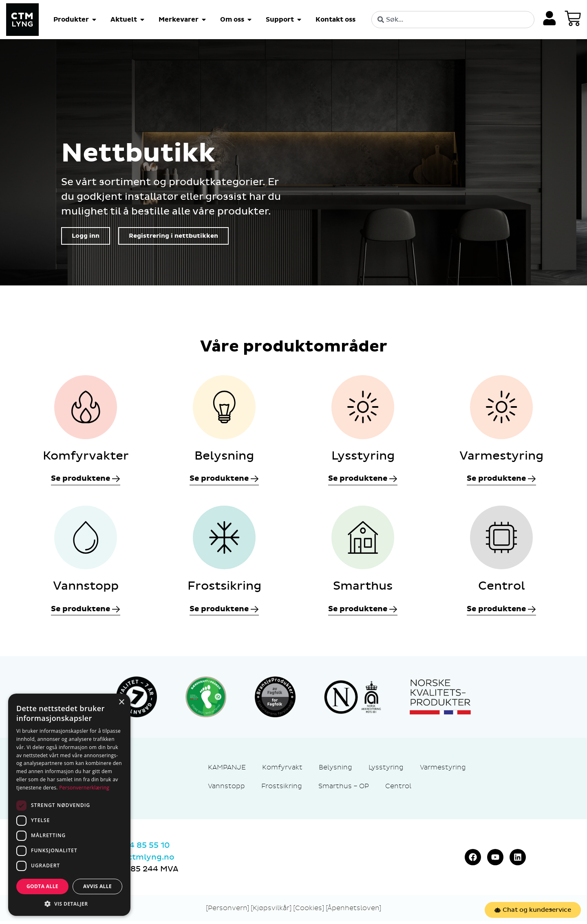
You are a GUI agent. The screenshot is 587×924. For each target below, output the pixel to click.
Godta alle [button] (42, 886)
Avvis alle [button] (97, 886)
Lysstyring (363, 457)
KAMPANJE (227, 770)
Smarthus (363, 589)
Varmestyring (501, 457)
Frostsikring (224, 589)
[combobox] (452, 20)
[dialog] (69, 805)
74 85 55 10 (148, 848)
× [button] (121, 702)
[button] (69, 904)
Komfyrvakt (282, 770)
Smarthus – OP (344, 789)
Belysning (224, 457)
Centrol (502, 589)
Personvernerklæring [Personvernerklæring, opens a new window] (84, 788)
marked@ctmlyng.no (132, 860)
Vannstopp (86, 589)
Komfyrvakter (86, 457)
